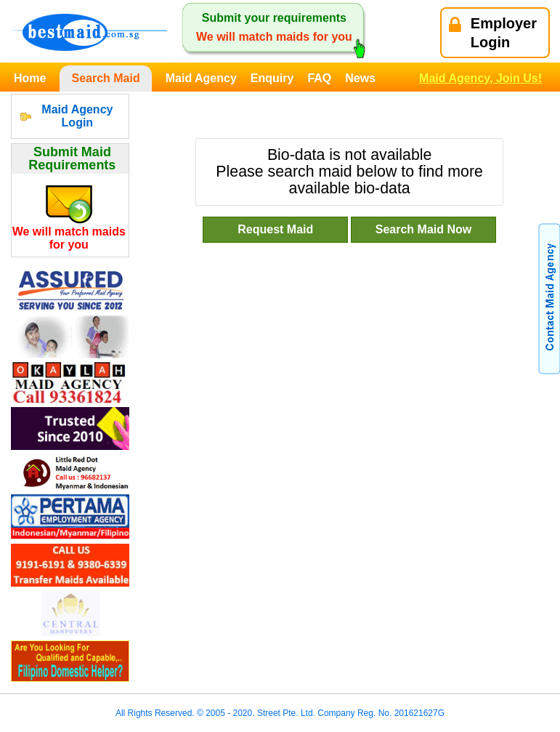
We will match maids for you (69, 238)
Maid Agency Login (77, 116)
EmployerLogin (493, 33)
